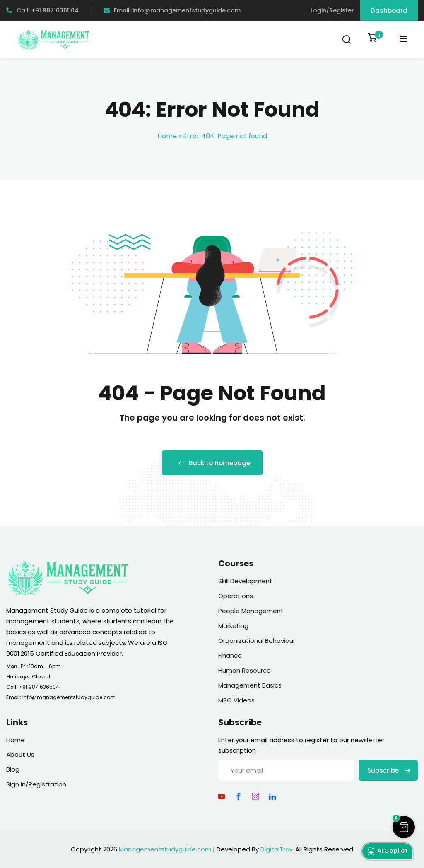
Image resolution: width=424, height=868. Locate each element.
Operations (236, 596)
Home (167, 136)
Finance (230, 655)
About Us (20, 754)
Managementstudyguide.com (165, 849)
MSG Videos (236, 700)
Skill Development (245, 581)
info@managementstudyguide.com (69, 697)
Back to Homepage (212, 463)
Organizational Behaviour (257, 641)
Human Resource (245, 670)
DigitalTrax (276, 849)
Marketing (233, 626)
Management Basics (250, 685)
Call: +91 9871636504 (42, 10)
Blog (13, 769)
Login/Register (332, 10)
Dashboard (389, 11)
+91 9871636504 (39, 687)
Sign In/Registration (36, 784)
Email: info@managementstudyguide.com (172, 10)
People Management (251, 611)
